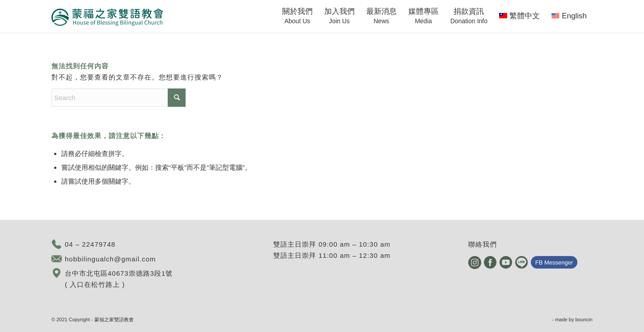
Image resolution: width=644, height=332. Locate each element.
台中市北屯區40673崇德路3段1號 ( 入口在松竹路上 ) (119, 279)
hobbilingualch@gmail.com (110, 259)
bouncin (584, 319)
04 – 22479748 (90, 244)
